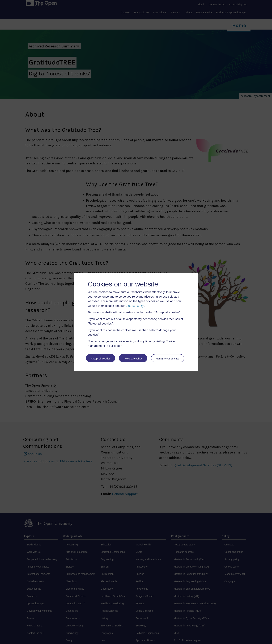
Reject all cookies (133, 359)
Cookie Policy (135, 306)
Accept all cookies (101, 359)
